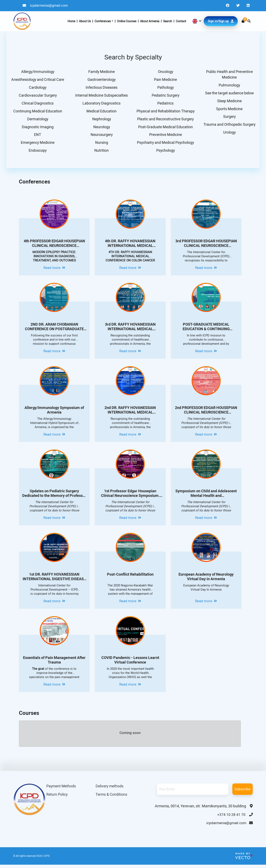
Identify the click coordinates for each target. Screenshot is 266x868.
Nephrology (101, 120)
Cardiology (37, 88)
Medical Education (101, 112)
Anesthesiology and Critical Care (37, 80)
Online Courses (127, 21)
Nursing (101, 145)
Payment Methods (62, 789)
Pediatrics (165, 104)
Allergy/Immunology (37, 72)
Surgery (229, 118)
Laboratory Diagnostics (101, 104)
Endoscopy (37, 153)
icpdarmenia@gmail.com (46, 6)
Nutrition (101, 153)
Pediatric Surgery (165, 96)
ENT (37, 137)
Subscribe (243, 792)
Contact (181, 21)
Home (71, 21)
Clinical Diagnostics (37, 104)
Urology (229, 134)
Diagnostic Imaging (37, 129)
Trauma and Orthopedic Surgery (229, 126)
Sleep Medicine (229, 102)
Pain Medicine (165, 80)
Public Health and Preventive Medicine (229, 75)
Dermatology (37, 120)
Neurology (101, 129)
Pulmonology (229, 86)
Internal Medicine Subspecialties (101, 96)
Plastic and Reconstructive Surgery (165, 120)
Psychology (165, 153)
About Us (85, 21)
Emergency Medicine (37, 145)
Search (168, 21)
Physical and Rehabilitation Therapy (165, 112)
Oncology (165, 72)
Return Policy (57, 797)
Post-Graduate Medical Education (165, 129)
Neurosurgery (101, 137)
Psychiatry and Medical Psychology (165, 145)
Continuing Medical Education (37, 112)
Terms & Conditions (112, 797)
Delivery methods (110, 789)
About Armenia (150, 21)
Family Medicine (101, 72)
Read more (54, 270)
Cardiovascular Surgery (37, 96)
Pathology (165, 88)
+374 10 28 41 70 (235, 817)
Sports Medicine (229, 110)
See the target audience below (229, 94)
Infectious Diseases (101, 88)
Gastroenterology (101, 80)
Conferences (103, 21)
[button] (196, 22)
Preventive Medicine (165, 137)
